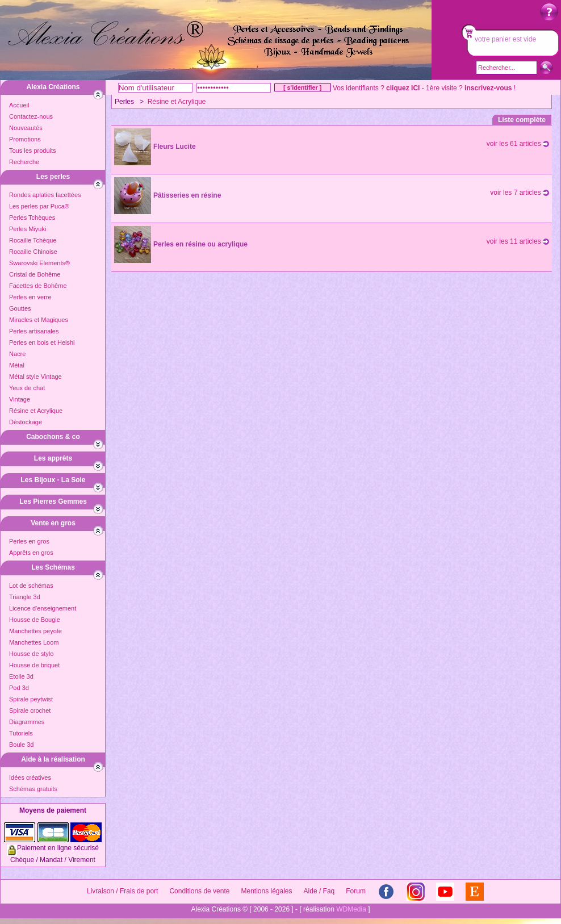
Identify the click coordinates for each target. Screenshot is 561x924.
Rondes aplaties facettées (45, 195)
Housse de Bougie (35, 620)
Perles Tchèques (32, 218)
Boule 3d (21, 745)
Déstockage (26, 422)
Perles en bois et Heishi (42, 342)
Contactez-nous (31, 116)
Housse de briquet (34, 665)
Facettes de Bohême (38, 286)
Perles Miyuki (28, 229)
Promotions (25, 139)
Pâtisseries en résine (187, 195)
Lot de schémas (31, 586)
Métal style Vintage (35, 377)
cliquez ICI (403, 88)
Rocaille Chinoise (33, 252)
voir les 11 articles (518, 241)
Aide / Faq (319, 891)
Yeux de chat (27, 388)
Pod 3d (19, 688)
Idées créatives (30, 777)
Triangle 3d (25, 597)
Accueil (19, 105)
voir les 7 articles (520, 193)
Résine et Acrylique (36, 411)
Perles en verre (30, 297)
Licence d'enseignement (43, 608)
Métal (17, 365)
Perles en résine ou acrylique (200, 244)
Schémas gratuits (33, 789)
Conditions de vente (199, 891)
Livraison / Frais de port (122, 891)
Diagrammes (27, 722)
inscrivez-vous (488, 88)
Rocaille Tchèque (33, 240)
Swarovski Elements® (39, 263)
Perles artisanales (34, 331)
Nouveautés (26, 128)
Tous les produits (33, 150)
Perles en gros (29, 541)
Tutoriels (21, 733)
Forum (356, 891)
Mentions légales (266, 891)
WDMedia (351, 909)
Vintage (20, 399)
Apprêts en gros (31, 553)
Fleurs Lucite (175, 147)
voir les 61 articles (518, 144)
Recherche (24, 162)
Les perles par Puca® (39, 206)
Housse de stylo (31, 654)
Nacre (17, 354)
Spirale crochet (30, 710)
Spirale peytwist (31, 699)
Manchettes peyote (35, 631)
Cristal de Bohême (35, 274)
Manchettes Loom (34, 642)
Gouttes (20, 308)
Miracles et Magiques (39, 320)
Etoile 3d (21, 676)
